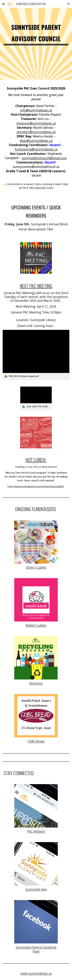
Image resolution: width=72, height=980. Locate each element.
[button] (3, 4)
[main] (36, 44)
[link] (36, 355)
